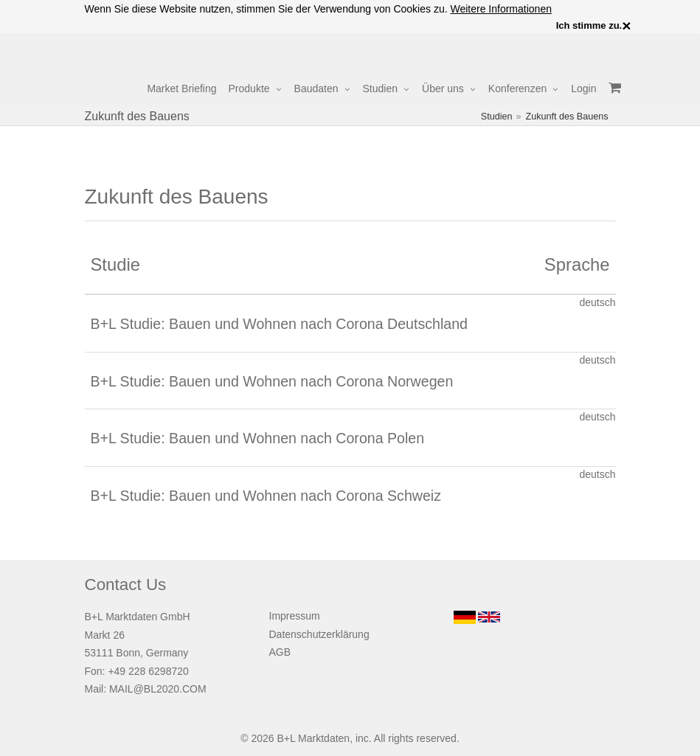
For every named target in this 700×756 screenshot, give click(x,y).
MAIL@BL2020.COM (158, 689)
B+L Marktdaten (313, 738)
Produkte (249, 89)
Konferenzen (517, 89)
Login (583, 89)
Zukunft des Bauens (566, 117)
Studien (380, 89)
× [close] (626, 26)
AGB (280, 652)
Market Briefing (181, 89)
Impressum (295, 616)
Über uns (443, 89)
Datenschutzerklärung (319, 634)
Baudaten (316, 89)
